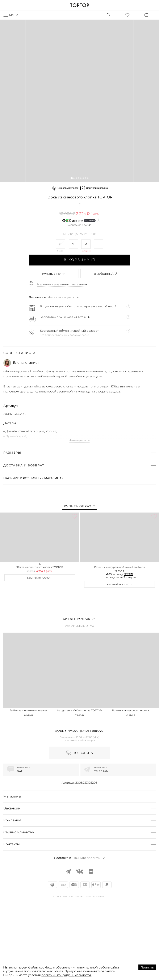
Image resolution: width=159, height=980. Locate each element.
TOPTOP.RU (79, 5)
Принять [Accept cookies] (147, 967)
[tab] (79, 507)
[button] (72, 178)
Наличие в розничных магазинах (62, 284)
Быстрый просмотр (40, 647)
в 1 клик (54, 274)
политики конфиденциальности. (66, 975)
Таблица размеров (79, 234)
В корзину (79, 260)
